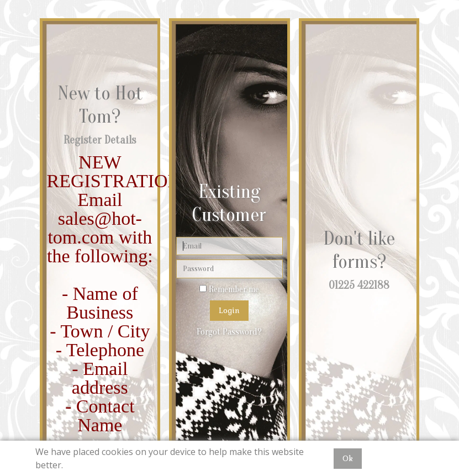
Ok (348, 458)
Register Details (100, 140)
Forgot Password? (229, 332)
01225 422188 (359, 285)
